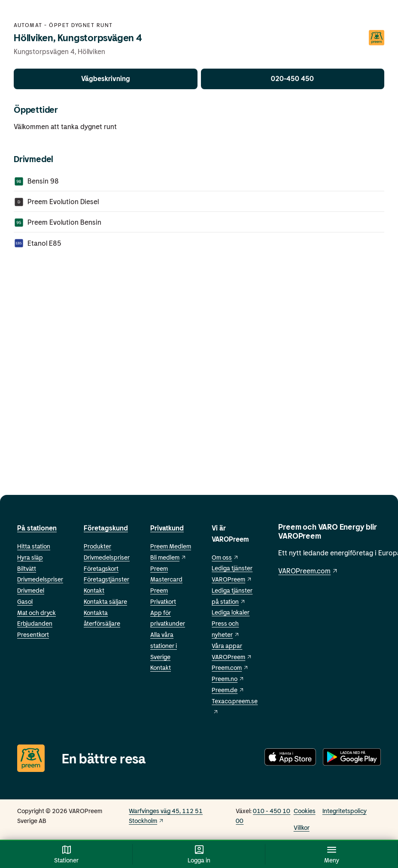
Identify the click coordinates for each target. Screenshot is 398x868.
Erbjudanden (35, 623)
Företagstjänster (106, 579)
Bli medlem (168, 557)
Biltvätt (27, 568)
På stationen (37, 528)
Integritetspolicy (345, 811)
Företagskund (106, 528)
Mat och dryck (36, 613)
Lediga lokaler (231, 612)
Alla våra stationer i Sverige (164, 646)
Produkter (97, 546)
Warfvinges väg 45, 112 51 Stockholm (166, 816)
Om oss (225, 557)
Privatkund (167, 528)
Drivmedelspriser (40, 579)
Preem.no (228, 679)
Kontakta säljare (105, 601)
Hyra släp (30, 557)
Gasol (25, 601)
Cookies (305, 811)
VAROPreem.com (308, 571)
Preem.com (230, 668)
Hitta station (34, 546)
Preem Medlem (171, 546)
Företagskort (101, 568)
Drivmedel (31, 590)
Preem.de (228, 690)
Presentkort (33, 634)
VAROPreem (232, 657)
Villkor (302, 827)
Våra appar (227, 646)
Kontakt (94, 590)
